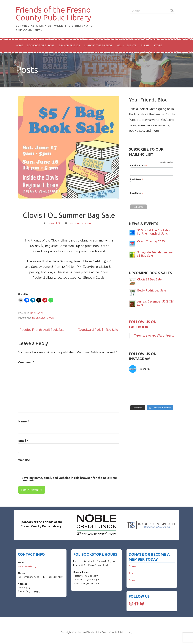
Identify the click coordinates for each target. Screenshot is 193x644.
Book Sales (37, 313)
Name (24, 421)
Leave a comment (80, 223)
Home (19, 46)
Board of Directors (41, 46)
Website (24, 460)
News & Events (126, 46)
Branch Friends (69, 46)
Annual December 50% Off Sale (155, 303)
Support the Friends (98, 46)
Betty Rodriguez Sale (152, 290)
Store (158, 46)
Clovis (50, 318)
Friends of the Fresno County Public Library (53, 14)
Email (23, 441)
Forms (145, 46)
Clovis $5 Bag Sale (149, 279)
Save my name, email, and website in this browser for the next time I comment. (70, 479)
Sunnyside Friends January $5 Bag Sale (155, 254)
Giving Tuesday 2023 (151, 241)
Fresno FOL (54, 223)
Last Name (137, 193)
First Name (137, 179)
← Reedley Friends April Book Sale (40, 330)
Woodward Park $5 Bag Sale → (100, 330)
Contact (132, 580)
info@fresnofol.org (27, 566)
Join (131, 573)
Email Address (139, 166)
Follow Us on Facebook (154, 336)
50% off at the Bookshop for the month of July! (154, 232)
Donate (132, 566)
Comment (26, 362)
